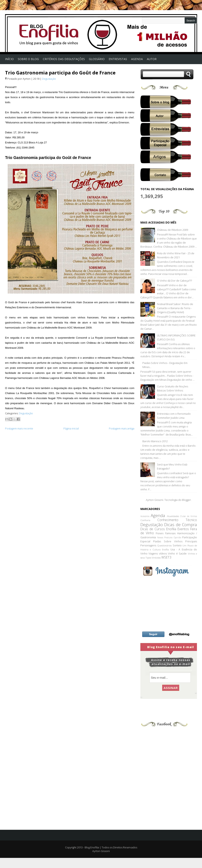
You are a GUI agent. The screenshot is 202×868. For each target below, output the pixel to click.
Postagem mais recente (19, 428)
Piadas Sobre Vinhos (168, 541)
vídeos (163, 553)
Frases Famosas (166, 533)
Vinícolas (156, 557)
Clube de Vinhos (189, 516)
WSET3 (166, 557)
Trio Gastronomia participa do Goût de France (60, 73)
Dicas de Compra (181, 525)
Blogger (186, 500)
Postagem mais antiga (122, 428)
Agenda (158, 515)
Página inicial (71, 428)
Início (9, 59)
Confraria (145, 520)
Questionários (164, 545)
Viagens (153, 553)
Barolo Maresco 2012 (155, 441)
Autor (152, 59)
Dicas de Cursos (153, 529)
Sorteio (177, 545)
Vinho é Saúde (177, 553)
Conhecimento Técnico (177, 520)
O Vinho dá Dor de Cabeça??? (174, 281)
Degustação (49, 79)
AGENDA (137, 59)
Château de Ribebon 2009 (173, 230)
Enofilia (171, 529)
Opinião (177, 537)
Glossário (97, 59)
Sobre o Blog (28, 59)
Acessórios (145, 516)
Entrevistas (118, 59)
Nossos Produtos (165, 537)
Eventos (183, 529)
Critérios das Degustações (64, 59)
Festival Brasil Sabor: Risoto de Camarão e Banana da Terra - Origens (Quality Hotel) (175, 308)
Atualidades (173, 516)
